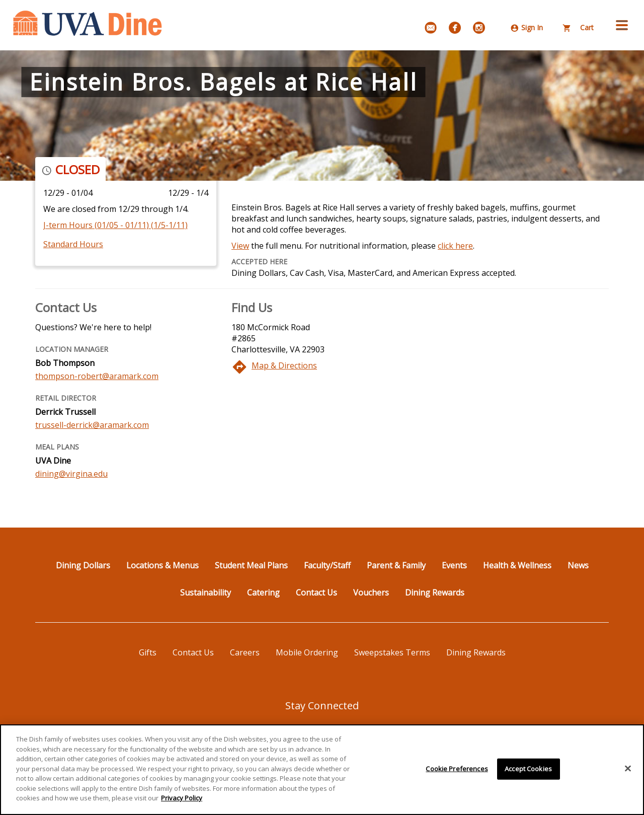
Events (454, 565)
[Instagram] (479, 28)
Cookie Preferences (457, 773)
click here (455, 246)
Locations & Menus (163, 565)
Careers (245, 652)
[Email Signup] (431, 28)
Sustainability (206, 592)
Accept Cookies (528, 773)
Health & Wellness (517, 565)
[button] (622, 25)
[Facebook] (455, 28)
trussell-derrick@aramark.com (92, 425)
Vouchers (371, 592)
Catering (263, 592)
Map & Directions (284, 365)
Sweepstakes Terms (392, 652)
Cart (578, 27)
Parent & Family (396, 565)
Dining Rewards (435, 592)
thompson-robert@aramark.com (97, 376)
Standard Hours (73, 244)
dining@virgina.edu (71, 474)
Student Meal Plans (251, 565)
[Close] (628, 773)
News (578, 565)
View (240, 246)
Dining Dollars (83, 565)
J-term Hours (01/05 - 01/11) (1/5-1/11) (115, 225)
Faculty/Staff (327, 565)
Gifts (148, 652)
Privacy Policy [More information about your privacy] (182, 802)
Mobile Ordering (307, 652)
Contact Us (316, 592)
